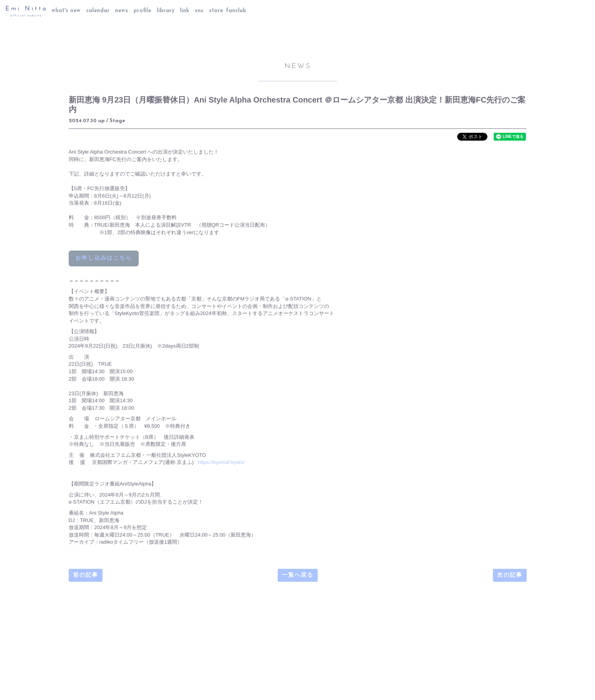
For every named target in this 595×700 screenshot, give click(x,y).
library (166, 11)
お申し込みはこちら (104, 258)
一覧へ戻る (298, 575)
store (216, 11)
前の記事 (86, 575)
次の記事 (510, 575)
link (185, 11)
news (122, 11)
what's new (66, 11)
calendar (98, 11)
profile (142, 11)
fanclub (236, 11)
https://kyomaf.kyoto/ (221, 462)
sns (199, 11)
